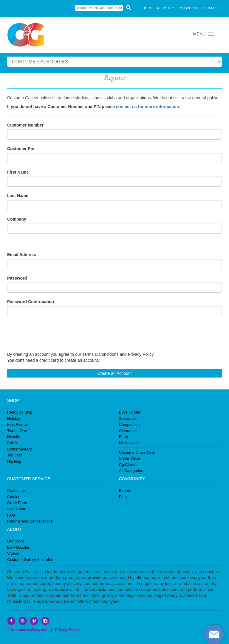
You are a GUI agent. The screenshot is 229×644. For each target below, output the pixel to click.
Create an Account (114, 373)
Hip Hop (14, 461)
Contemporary (19, 449)
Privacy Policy (67, 630)
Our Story (16, 541)
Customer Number (25, 125)
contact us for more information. (148, 107)
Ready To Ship (20, 412)
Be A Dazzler (18, 547)
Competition (129, 424)
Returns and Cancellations (30, 521)
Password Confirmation (31, 302)
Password (17, 278)
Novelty (14, 437)
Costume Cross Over (137, 452)
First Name (18, 172)
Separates (128, 418)
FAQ (11, 515)
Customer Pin (21, 149)
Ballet (12, 443)
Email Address (22, 255)
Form (123, 437)
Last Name (18, 196)
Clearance (128, 431)
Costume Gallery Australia (30, 560)
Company (17, 219)
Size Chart (16, 509)
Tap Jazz (15, 455)
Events (125, 491)
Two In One (17, 431)
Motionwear (129, 443)
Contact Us (17, 491)
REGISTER (165, 8)
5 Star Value (130, 458)
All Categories (131, 471)
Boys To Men (130, 412)
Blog (123, 497)
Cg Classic (128, 465)
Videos (13, 553)
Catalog (14, 497)
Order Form (17, 503)
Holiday (14, 418)
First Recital (17, 424)
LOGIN (146, 8)
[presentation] (52, 334)
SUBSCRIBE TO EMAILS (199, 8)
